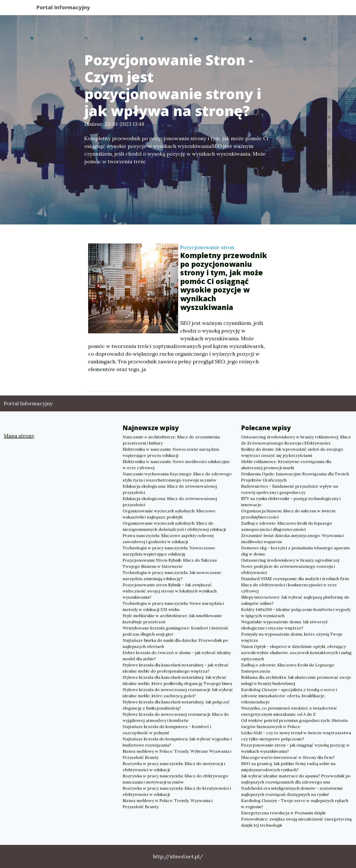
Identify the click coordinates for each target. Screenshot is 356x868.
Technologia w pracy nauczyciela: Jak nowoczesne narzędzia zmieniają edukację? (172, 575)
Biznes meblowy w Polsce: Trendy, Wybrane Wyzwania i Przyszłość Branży (177, 754)
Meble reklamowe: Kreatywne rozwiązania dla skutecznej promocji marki (286, 465)
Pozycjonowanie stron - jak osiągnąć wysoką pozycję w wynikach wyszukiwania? (295, 748)
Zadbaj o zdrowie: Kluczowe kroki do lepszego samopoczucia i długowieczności (287, 526)
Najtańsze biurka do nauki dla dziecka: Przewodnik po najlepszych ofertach (175, 643)
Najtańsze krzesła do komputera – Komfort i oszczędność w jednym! (167, 730)
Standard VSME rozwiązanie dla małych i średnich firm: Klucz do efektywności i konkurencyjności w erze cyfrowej (295, 585)
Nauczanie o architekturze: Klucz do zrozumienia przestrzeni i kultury (171, 440)
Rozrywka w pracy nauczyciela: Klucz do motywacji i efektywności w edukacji (174, 767)
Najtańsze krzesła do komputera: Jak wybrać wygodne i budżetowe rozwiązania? (177, 742)
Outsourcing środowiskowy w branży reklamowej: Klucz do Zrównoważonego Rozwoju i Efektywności (296, 440)
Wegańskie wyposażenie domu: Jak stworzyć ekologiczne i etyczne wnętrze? (285, 625)
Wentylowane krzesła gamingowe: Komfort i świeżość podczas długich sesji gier (176, 631)
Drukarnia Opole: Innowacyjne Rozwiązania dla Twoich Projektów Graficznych (295, 477)
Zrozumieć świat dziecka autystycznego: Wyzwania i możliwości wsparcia (293, 539)
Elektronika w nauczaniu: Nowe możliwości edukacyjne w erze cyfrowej (176, 465)
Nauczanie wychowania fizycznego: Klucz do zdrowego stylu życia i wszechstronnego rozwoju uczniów (177, 477)
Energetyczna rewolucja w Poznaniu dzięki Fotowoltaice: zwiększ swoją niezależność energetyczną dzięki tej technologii (296, 819)
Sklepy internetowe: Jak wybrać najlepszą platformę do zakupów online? (295, 600)
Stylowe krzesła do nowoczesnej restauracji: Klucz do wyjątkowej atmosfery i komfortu (176, 717)
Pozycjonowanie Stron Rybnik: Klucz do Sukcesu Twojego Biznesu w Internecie (170, 563)
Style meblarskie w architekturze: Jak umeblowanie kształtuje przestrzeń (172, 619)
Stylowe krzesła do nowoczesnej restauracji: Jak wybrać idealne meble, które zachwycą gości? (178, 693)
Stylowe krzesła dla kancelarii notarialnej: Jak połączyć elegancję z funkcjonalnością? (176, 705)
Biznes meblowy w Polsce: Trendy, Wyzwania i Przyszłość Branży (168, 804)
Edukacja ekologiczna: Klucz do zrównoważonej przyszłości (170, 489)
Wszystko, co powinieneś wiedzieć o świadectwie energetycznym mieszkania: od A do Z (289, 711)
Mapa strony (19, 436)
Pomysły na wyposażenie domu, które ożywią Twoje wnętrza (292, 637)
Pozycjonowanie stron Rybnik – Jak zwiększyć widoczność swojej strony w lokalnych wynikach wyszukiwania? (170, 591)
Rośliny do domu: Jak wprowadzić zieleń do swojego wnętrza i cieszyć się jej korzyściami (292, 452)
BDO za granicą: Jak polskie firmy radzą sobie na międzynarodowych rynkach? (288, 767)
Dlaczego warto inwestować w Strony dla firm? (288, 757)
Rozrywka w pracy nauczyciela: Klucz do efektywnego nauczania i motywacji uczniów (175, 779)
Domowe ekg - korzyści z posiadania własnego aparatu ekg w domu (295, 551)
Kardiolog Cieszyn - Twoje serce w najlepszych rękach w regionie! (295, 804)
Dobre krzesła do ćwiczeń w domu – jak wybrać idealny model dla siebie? (177, 656)
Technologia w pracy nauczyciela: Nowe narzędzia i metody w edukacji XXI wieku (173, 606)
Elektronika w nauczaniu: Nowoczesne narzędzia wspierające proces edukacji (171, 452)
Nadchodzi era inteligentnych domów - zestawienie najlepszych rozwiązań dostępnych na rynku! (292, 791)
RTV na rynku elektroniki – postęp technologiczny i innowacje (291, 502)
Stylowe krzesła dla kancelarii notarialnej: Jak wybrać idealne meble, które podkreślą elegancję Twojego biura (177, 680)
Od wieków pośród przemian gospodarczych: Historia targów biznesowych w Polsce (294, 723)
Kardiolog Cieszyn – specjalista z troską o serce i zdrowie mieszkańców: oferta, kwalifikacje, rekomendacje (289, 696)
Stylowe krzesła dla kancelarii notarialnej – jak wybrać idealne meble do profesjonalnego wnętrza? (176, 668)
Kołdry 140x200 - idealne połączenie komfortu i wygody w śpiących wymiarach (296, 612)
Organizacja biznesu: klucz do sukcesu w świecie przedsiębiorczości (288, 514)
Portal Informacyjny (67, 8)
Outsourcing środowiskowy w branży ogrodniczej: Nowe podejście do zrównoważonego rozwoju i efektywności (291, 566)
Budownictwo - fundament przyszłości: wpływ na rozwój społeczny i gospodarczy (290, 489)
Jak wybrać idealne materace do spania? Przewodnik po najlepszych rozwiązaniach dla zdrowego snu (296, 779)
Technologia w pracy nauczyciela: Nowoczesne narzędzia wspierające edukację (169, 551)
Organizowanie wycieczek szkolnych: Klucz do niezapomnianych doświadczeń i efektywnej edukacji (174, 526)
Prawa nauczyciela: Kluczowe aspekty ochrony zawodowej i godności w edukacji (168, 539)
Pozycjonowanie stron (207, 247)
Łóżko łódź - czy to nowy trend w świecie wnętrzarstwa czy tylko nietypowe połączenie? (296, 736)
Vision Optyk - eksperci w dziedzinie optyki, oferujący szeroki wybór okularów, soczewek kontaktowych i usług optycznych (296, 653)
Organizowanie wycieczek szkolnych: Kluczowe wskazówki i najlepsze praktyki (169, 514)
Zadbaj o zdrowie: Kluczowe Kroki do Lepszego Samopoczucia (288, 668)
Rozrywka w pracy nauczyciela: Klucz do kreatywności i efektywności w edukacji (177, 791)
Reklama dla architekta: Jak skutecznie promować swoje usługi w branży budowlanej (296, 680)
